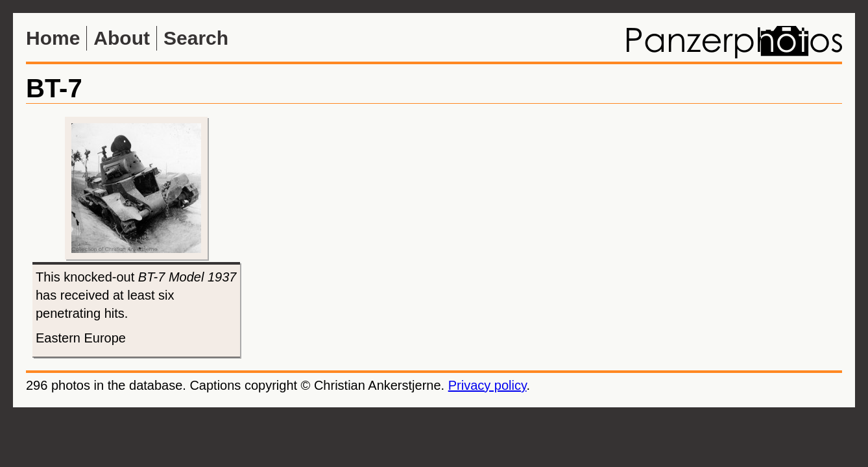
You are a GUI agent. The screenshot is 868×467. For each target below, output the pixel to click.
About (122, 38)
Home (53, 38)
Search (196, 38)
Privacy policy (488, 385)
